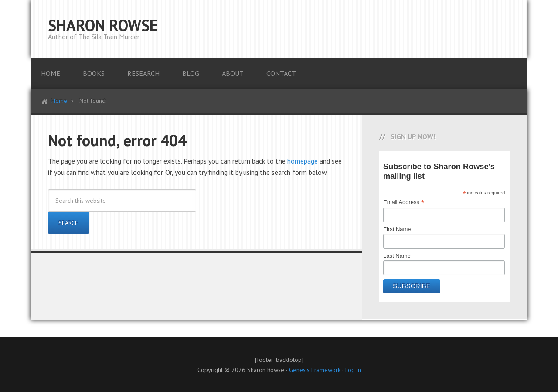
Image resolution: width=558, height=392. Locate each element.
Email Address (404, 202)
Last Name (397, 256)
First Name (397, 229)
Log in (353, 370)
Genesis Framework (315, 370)
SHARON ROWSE (103, 25)
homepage (303, 161)
